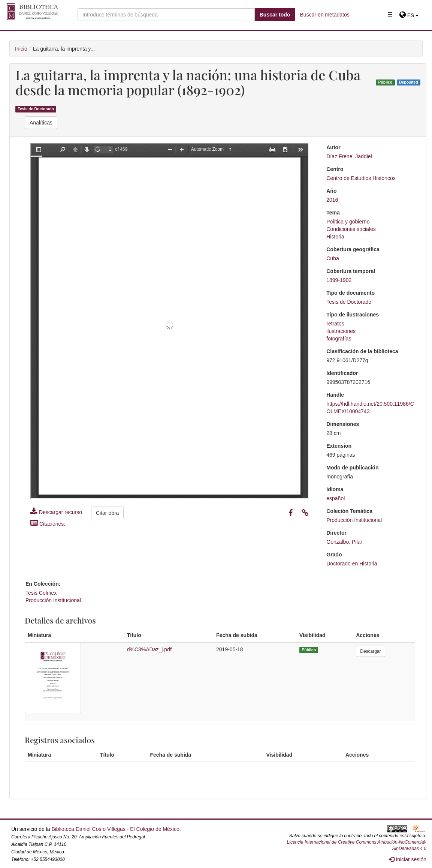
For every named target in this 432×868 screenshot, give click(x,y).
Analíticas (41, 123)
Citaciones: (48, 524)
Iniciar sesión (408, 859)
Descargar (370, 651)
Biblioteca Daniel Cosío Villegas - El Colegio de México (115, 829)
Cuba (333, 258)
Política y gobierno (348, 222)
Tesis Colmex (41, 593)
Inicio (21, 49)
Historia (335, 237)
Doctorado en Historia (352, 564)
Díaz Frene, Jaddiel (349, 156)
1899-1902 (339, 280)
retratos (335, 324)
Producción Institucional (354, 520)
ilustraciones (341, 331)
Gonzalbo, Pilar (344, 542)
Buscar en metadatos (324, 15)
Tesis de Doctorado (36, 109)
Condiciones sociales (351, 229)
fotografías (339, 339)
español (336, 498)
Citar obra (107, 513)
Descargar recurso (56, 512)
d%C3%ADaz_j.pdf (149, 649)
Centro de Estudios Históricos (361, 178)
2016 (332, 200)
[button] (409, 15)
